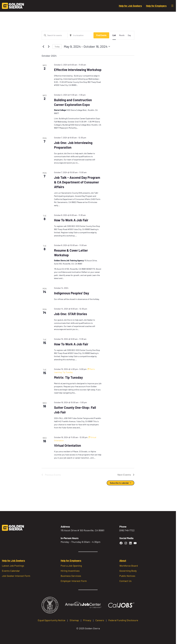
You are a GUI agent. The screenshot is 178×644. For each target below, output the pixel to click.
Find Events (101, 35)
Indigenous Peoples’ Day (72, 293)
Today (57, 47)
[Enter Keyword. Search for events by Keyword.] (55, 35)
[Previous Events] (43, 46)
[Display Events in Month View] (122, 35)
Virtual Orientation (67, 445)
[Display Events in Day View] (129, 35)
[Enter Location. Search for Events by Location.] (81, 35)
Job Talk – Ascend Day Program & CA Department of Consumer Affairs (77, 182)
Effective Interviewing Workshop (78, 70)
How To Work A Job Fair (71, 220)
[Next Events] (49, 46)
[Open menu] (172, 6)
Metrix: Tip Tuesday (68, 377)
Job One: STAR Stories (71, 314)
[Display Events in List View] (114, 35)
